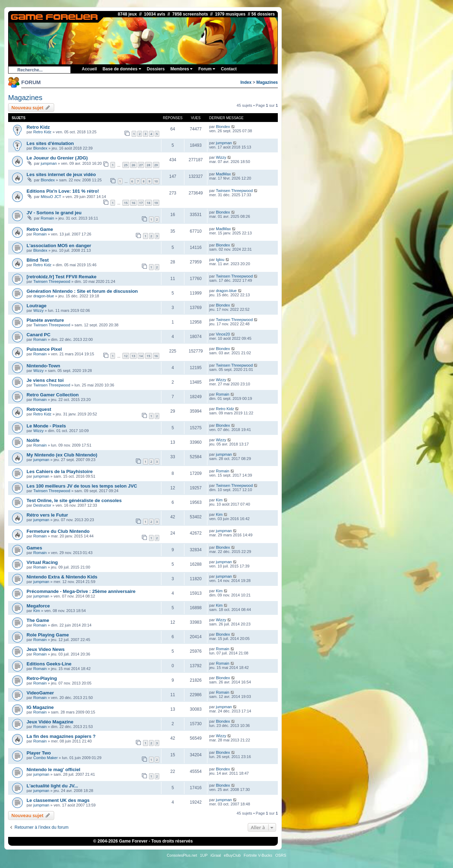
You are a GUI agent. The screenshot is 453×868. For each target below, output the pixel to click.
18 (148, 203)
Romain (47, 218)
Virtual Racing (42, 562)
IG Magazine (40, 707)
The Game (38, 620)
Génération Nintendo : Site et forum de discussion (82, 291)
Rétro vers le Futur (47, 515)
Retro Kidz (38, 127)
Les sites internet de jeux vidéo (61, 174)
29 (156, 165)
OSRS (281, 855)
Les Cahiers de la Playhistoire (60, 471)
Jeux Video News (46, 649)
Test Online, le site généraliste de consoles (74, 500)
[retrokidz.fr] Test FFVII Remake (62, 277)
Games (34, 548)
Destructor (42, 505)
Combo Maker (45, 758)
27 (141, 165)
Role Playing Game (48, 635)
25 (126, 165)
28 (148, 165)
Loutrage (36, 306)
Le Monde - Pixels (46, 426)
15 (126, 203)
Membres (181, 69)
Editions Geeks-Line (49, 664)
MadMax (223, 174)
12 (126, 356)
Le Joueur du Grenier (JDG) (57, 158)
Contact (229, 69)
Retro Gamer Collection (53, 395)
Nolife (33, 440)
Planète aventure (45, 320)
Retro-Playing (42, 678)
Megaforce (38, 606)
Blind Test (38, 260)
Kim (219, 500)
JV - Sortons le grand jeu (54, 213)
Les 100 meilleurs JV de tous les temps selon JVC (82, 486)
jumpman (224, 143)
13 (133, 356)
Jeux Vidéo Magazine (50, 722)
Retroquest (39, 409)
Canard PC (38, 335)
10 (156, 181)
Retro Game (40, 229)
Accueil (89, 69)
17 (141, 203)
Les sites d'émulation (50, 143)
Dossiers (156, 69)
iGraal (216, 855)
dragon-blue (44, 296)
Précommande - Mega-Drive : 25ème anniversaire (81, 591)
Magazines (267, 82)
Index (246, 82)
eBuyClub (233, 855)
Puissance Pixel (44, 349)
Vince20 (223, 334)
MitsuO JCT (51, 197)
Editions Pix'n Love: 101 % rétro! (63, 191)
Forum (207, 69)
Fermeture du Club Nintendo (58, 531)
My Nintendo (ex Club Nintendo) (62, 455)
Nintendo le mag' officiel (53, 770)
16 (133, 203)
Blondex (223, 127)
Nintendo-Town (43, 366)
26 (133, 165)
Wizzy (221, 157)
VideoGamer (40, 693)
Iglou (220, 260)
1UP (204, 855)
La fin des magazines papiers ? (61, 736)
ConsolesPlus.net (182, 855)
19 (156, 203)
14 (141, 356)
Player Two (39, 753)
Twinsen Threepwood (234, 191)
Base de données (122, 69)
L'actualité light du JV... (52, 786)
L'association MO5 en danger (59, 246)
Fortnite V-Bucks (258, 855)
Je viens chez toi (45, 380)
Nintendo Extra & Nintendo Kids (62, 577)
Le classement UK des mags (58, 800)
